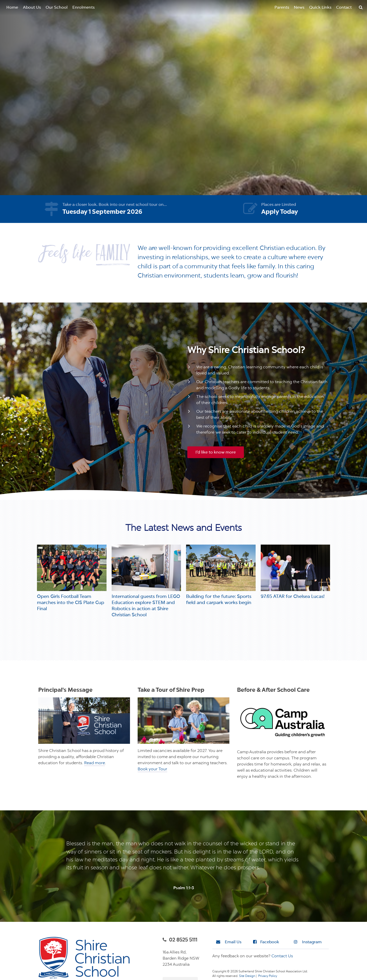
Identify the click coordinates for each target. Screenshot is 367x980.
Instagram (308, 942)
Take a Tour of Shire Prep (171, 690)
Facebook (266, 942)
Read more (95, 763)
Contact (344, 8)
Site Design (247, 976)
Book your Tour (152, 769)
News (299, 8)
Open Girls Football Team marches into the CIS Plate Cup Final (71, 603)
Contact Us (282, 956)
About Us (32, 8)
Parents (282, 8)
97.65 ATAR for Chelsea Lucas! (293, 597)
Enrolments (83, 8)
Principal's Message (65, 690)
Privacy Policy (268, 976)
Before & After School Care (273, 690)
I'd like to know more (216, 453)
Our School (57, 8)
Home (12, 8)
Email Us (229, 942)
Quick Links (320, 8)
